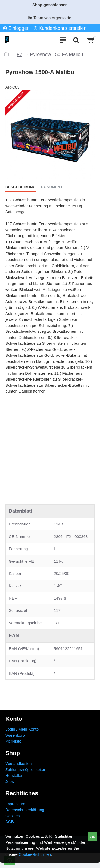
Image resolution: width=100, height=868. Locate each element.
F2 (19, 54)
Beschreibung (21, 187)
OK (93, 837)
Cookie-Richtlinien (35, 854)
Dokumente (53, 187)
